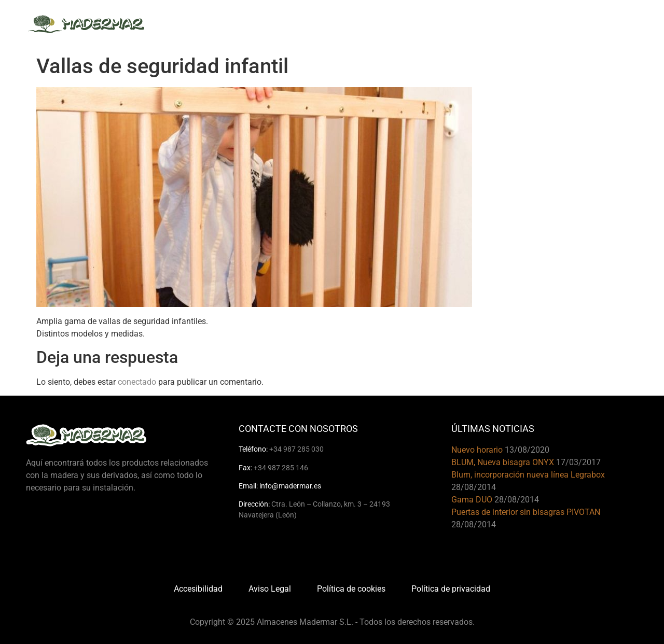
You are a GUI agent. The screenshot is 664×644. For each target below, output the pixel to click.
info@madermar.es (290, 486)
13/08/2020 (527, 450)
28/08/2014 (474, 487)
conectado (137, 382)
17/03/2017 (578, 462)
